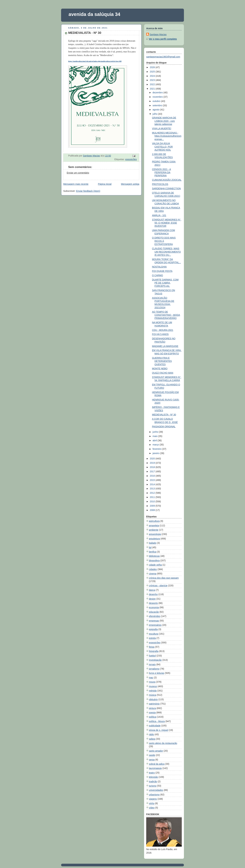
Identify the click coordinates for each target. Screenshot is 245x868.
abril (155, 440)
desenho (153, 594)
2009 (153, 506)
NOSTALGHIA (159, 267)
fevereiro (157, 449)
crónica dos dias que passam (164, 578)
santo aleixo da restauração (163, 743)
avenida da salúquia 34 (94, 14)
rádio (151, 734)
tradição (153, 781)
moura (152, 682)
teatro (152, 773)
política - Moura (157, 721)
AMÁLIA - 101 (159, 215)
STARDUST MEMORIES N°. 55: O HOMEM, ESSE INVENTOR (167, 223)
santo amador (156, 751)
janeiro (156, 453)
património (154, 704)
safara (152, 739)
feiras (152, 647)
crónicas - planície (158, 586)
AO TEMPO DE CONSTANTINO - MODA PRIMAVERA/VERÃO (166, 315)
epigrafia (153, 629)
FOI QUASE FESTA (162, 271)
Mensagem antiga (130, 184)
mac (151, 678)
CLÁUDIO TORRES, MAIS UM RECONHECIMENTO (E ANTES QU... (166, 252)
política (153, 717)
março (156, 445)
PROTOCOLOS (160, 184)
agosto (156, 110)
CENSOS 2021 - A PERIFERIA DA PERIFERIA (162, 172)
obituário (153, 699)
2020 (153, 459)
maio (155, 436)
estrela (152, 638)
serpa (152, 760)
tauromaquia (155, 768)
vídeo (152, 808)
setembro (158, 105)
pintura (152, 708)
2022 (153, 84)
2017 (153, 471)
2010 (153, 501)
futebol (152, 656)
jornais (152, 664)
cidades (153, 569)
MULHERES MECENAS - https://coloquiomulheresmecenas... (167, 136)
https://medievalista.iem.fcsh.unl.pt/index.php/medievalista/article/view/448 (95, 61)
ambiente (154, 530)
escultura (154, 634)
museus (153, 686)
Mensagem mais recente (76, 184)
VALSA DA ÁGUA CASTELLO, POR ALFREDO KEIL (162, 147)
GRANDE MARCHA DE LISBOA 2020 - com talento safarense (164, 121)
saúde (152, 755)
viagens (153, 799)
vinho (152, 803)
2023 (153, 80)
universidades (156, 790)
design (152, 599)
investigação (155, 660)
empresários (155, 625)
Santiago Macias (158, 34)
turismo (153, 786)
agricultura (154, 521)
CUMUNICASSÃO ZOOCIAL (167, 180)
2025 (153, 72)
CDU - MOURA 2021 (163, 330)
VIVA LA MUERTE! (162, 128)
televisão (153, 777)
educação (154, 612)
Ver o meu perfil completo (163, 39)
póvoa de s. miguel (159, 730)
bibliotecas (154, 556)
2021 (153, 89)
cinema (153, 574)
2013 (153, 489)
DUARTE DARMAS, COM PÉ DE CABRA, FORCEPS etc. (165, 283)
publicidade (155, 726)
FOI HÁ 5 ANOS (160, 334)
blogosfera (154, 560)
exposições (131, 159)
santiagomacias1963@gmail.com (163, 57)
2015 (153, 480)
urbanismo (154, 795)
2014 (153, 484)
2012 (153, 493)
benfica (153, 552)
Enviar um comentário (78, 173)
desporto (153, 603)
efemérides (155, 616)
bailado (153, 543)
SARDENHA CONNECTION (166, 188)
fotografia (154, 651)
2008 (153, 510)
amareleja (154, 526)
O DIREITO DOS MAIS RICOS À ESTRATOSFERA (164, 241)
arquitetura (154, 539)
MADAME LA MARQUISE (165, 346)
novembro (158, 97)
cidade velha (155, 565)
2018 (153, 467)
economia (154, 607)
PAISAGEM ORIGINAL (164, 427)
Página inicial (105, 184)
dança (152, 590)
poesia (152, 713)
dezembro (158, 93)
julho (155, 114)
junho (156, 432)
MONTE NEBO (160, 369)
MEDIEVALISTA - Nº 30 (164, 415)
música (153, 695)
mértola (153, 691)
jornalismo (154, 669)
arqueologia (155, 534)
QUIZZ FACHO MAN (163, 373)
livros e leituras (157, 673)
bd (150, 547)
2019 (153, 463)
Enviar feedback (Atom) (88, 191)
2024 (153, 76)
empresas (154, 621)
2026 (153, 67)
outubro (157, 101)
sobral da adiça (157, 764)
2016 (153, 476)
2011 (153, 497)
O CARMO (158, 275)
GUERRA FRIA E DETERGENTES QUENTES (162, 361)
